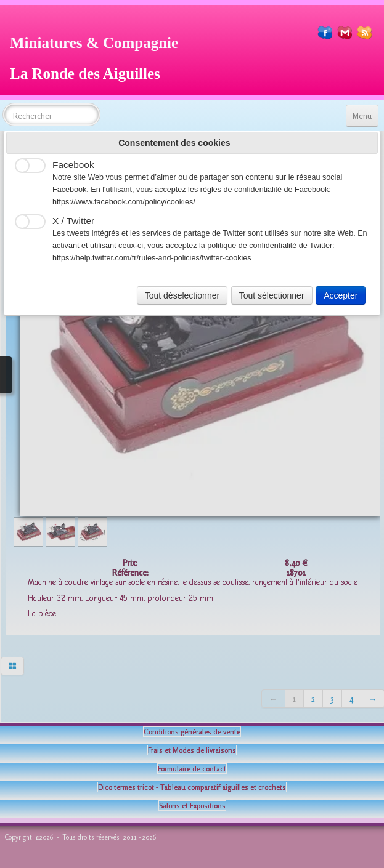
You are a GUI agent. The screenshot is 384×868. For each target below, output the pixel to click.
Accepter (341, 295)
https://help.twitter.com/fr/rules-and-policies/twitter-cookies (152, 258)
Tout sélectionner (272, 295)
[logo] (99, 57)
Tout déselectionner (182, 295)
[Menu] (362, 116)
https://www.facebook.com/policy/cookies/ (124, 202)
